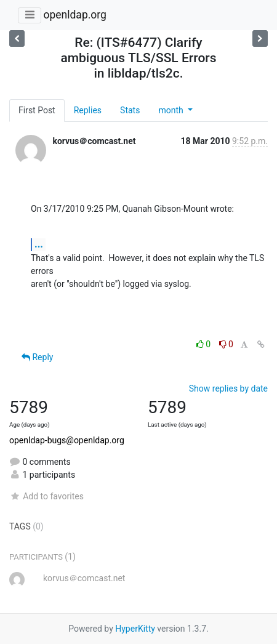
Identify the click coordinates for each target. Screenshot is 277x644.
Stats (130, 110)
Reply (37, 357)
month (172, 110)
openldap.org (74, 15)
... (39, 244)
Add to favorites (46, 496)
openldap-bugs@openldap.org (67, 440)
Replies (88, 110)
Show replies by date (228, 388)
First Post (37, 110)
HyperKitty (135, 629)
